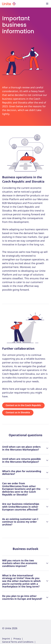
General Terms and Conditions (18, 642)
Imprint (6, 639)
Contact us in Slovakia (18, 412)
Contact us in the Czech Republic (23, 405)
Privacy (17, 639)
